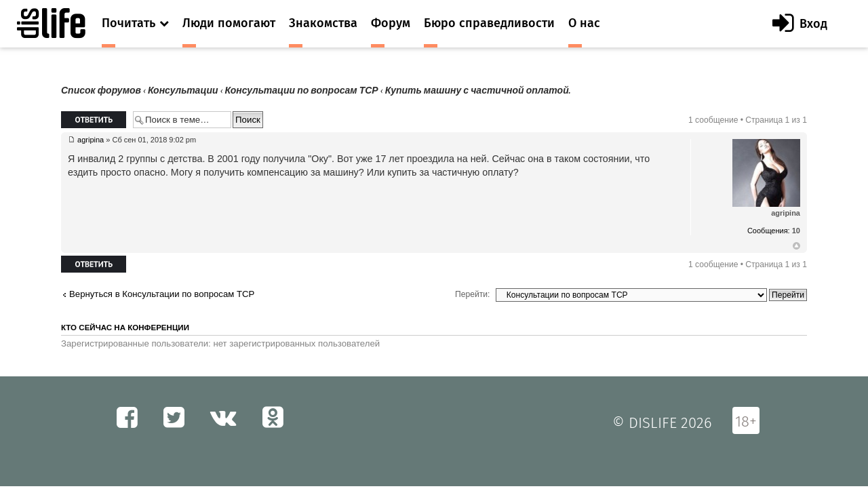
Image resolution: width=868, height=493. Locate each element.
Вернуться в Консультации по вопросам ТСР (162, 294)
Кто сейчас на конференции (125, 328)
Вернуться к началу (796, 246)
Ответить (94, 120)
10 (796, 231)
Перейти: (472, 294)
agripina (91, 140)
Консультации (183, 91)
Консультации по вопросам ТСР (302, 91)
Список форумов (101, 91)
